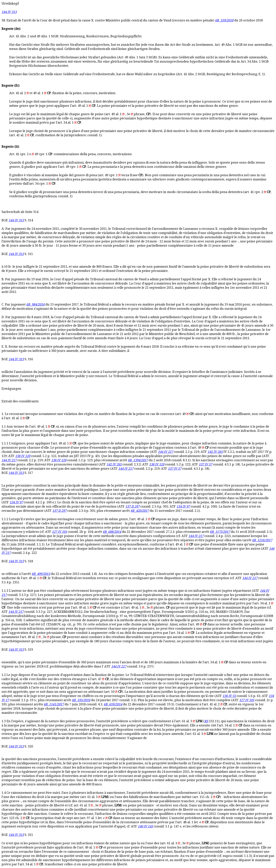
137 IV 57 (205, 464)
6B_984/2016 (35, 304)
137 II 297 (132, 507)
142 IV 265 (215, 452)
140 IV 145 (145, 826)
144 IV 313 (9, 12)
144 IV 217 (166, 452)
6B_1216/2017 (262, 540)
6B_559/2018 (224, 20)
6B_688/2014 (112, 532)
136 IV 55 (229, 696)
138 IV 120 (23, 456)
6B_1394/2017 (138, 460)
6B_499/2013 (41, 574)
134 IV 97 (16, 502)
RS (206, 721)
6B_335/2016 (81, 700)
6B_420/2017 (140, 511)
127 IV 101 (60, 532)
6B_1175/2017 (220, 532)
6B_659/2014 (113, 704)
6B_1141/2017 (54, 704)
